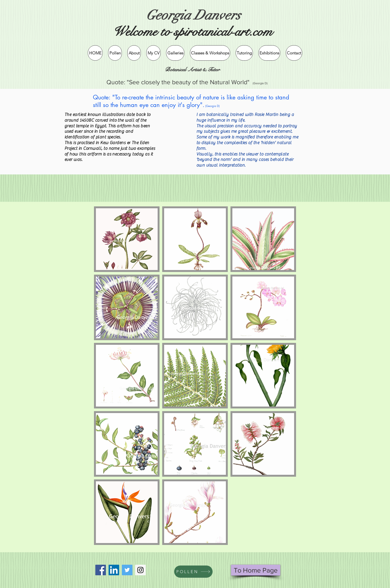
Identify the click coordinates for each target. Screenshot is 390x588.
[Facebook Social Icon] (101, 570)
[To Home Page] (256, 570)
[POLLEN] (193, 572)
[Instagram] (140, 570)
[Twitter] (127, 570)
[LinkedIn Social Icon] (114, 570)
